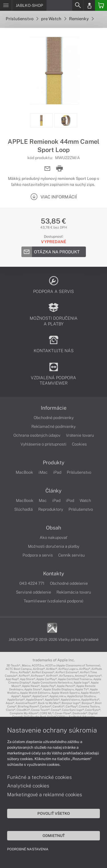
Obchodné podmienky (54, 418)
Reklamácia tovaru (74, 592)
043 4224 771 (32, 583)
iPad (57, 472)
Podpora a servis (38, 555)
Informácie (54, 408)
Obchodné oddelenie (69, 583)
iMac (43, 472)
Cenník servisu (71, 555)
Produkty (54, 463)
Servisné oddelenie (34, 592)
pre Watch (54, 19)
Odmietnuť (54, 836)
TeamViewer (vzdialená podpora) (53, 601)
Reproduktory (51, 509)
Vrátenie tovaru (80, 435)
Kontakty (54, 574)
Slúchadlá (24, 509)
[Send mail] (48, 169)
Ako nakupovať (53, 537)
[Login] (89, 5)
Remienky (81, 19)
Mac (43, 500)
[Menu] (6, 5)
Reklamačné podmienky (53, 426)
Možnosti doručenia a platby (54, 546)
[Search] (78, 5)
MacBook (24, 472)
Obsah (53, 528)
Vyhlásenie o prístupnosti (44, 444)
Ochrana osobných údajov (37, 435)
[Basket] (101, 5)
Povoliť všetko (54, 813)
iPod (70, 500)
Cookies (79, 444)
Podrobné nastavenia (28, 849)
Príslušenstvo (22, 19)
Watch (85, 500)
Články (53, 491)
